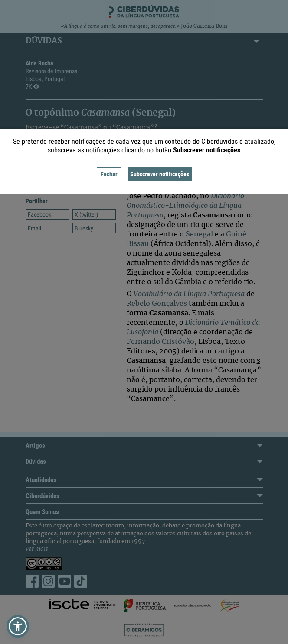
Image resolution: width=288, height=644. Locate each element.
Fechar (109, 174)
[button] (18, 626)
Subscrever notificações (160, 174)
